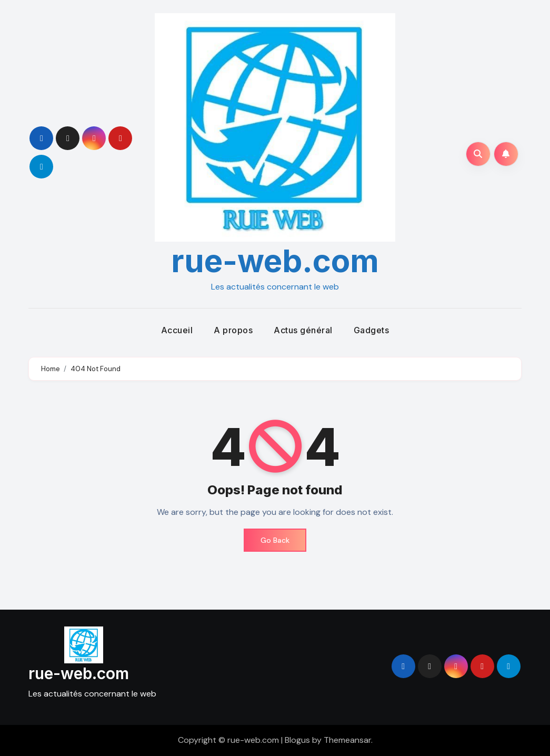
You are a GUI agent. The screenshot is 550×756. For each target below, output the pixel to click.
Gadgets (372, 330)
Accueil (177, 330)
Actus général (303, 330)
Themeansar (347, 740)
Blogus (297, 740)
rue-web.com (275, 261)
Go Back (275, 540)
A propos (233, 330)
